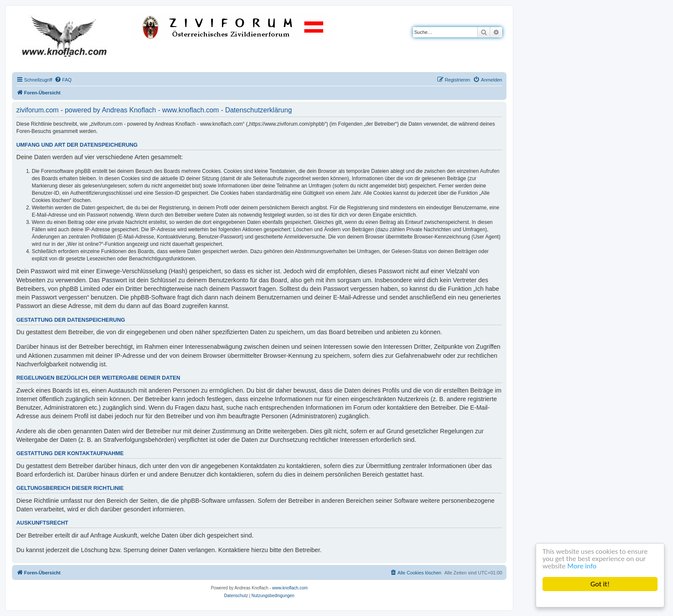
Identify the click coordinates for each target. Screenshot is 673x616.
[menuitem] (63, 80)
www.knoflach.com (290, 588)
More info (582, 566)
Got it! (600, 584)
